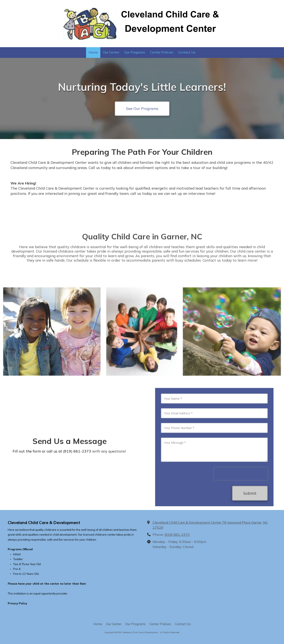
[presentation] (241, 474)
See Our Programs (142, 109)
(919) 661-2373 (177, 535)
